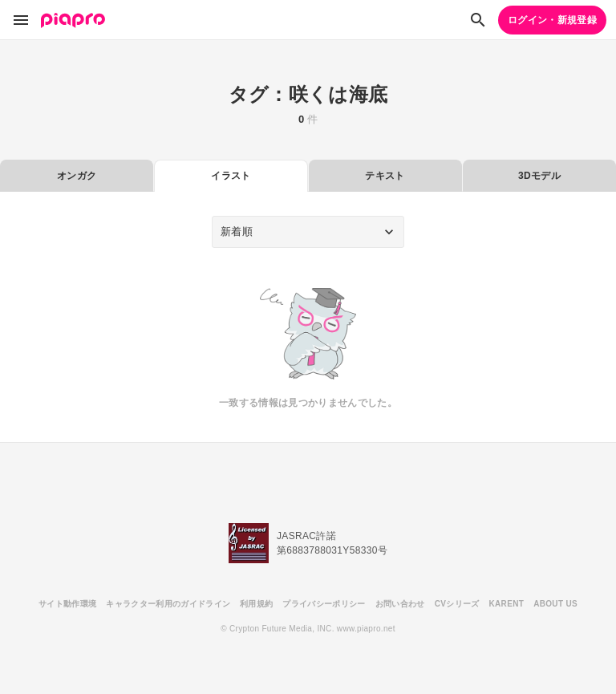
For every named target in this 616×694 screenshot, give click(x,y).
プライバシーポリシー (324, 604)
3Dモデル (539, 176)
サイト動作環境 (67, 604)
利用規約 (256, 604)
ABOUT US (555, 604)
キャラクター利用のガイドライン (168, 604)
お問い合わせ (400, 604)
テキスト (385, 176)
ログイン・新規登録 (552, 20)
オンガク (77, 176)
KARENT (507, 604)
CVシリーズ (457, 604)
